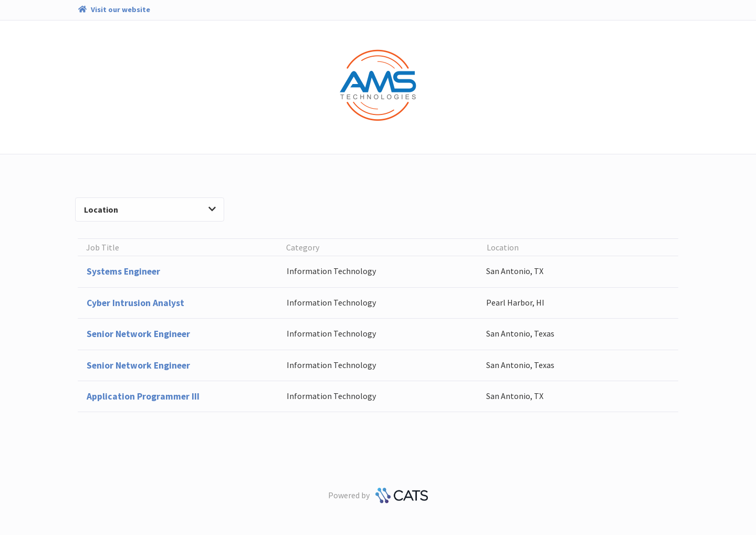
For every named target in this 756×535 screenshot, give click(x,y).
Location (150, 209)
